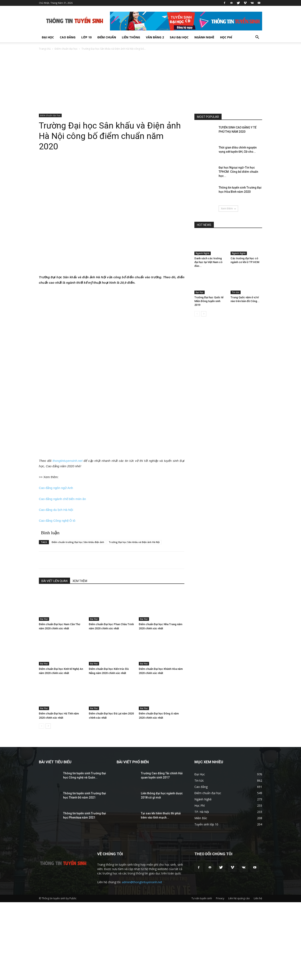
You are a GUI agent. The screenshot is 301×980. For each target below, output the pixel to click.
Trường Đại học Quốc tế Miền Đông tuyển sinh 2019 (209, 301)
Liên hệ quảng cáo (239, 898)
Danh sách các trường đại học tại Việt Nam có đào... (208, 262)
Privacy (220, 898)
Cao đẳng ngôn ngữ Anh (56, 488)
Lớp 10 (86, 37)
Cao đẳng (68, 37)
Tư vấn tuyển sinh (202, 898)
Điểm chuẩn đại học (66, 49)
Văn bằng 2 (155, 37)
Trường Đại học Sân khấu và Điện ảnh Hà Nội (134, 542)
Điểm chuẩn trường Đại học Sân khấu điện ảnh (78, 542)
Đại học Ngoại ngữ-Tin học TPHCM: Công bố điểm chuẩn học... (238, 172)
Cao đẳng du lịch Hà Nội (56, 510)
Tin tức (236, 292)
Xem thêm (228, 208)
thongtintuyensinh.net (68, 461)
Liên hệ (258, 898)
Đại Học (48, 37)
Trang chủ (45, 49)
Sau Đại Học (179, 37)
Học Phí (226, 37)
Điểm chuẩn (107, 37)
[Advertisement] (150, 82)
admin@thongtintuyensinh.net (142, 882)
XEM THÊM (80, 581)
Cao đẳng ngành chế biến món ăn (62, 499)
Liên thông (131, 37)
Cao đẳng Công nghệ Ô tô (57, 521)
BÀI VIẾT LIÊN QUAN (54, 581)
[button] (257, 38)
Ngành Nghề (204, 37)
